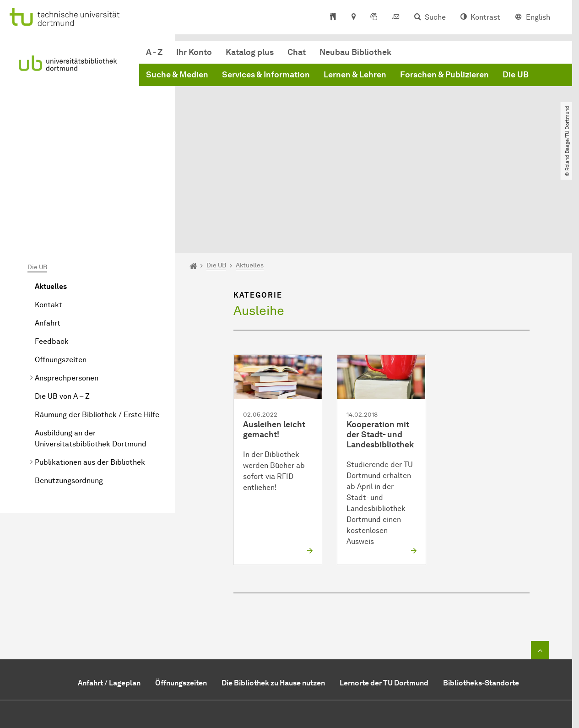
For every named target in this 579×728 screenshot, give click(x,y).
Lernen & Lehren (355, 75)
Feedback (52, 250)
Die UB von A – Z (62, 305)
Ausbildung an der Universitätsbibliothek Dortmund (91, 347)
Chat (297, 52)
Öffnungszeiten (61, 269)
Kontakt (49, 214)
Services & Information (266, 75)
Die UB (516, 75)
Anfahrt (48, 232)
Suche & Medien (177, 75)
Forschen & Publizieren (444, 75)
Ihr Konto (194, 52)
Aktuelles (51, 195)
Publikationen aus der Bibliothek (90, 371)
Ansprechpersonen (67, 287)
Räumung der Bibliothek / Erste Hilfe (97, 323)
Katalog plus (250, 52)
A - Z (154, 52)
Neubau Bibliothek (355, 52)
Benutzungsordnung (69, 389)
